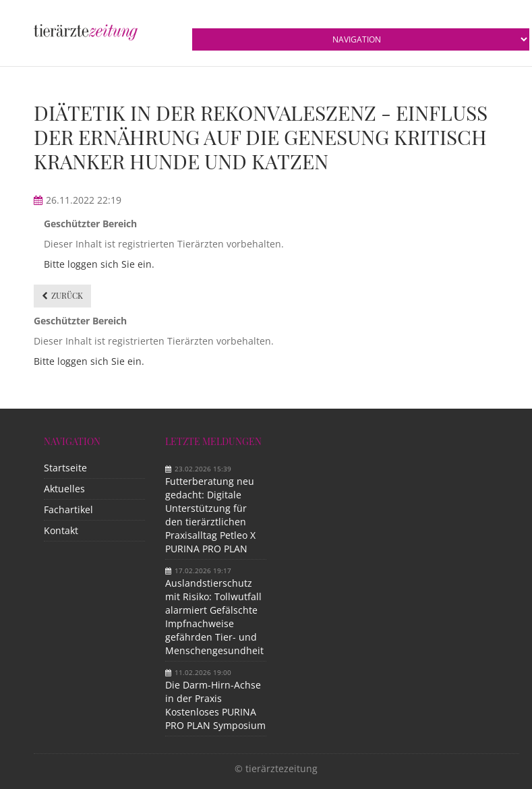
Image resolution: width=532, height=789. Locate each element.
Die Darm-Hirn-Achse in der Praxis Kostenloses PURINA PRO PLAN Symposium (215, 705)
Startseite (65, 468)
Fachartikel (68, 509)
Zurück (67, 295)
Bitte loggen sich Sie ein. (99, 264)
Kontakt (61, 530)
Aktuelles (64, 489)
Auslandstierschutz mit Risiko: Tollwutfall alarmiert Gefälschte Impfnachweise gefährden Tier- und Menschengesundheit (214, 617)
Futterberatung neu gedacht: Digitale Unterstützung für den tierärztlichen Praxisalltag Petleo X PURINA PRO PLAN (210, 515)
